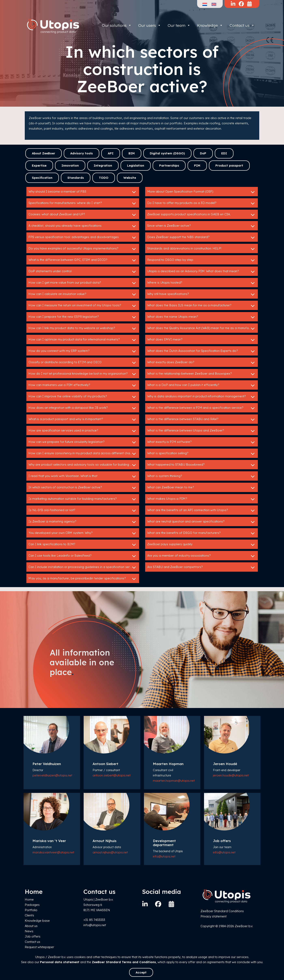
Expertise (39, 165)
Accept (141, 972)
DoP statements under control (83, 272)
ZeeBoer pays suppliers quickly (201, 545)
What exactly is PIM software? (201, 442)
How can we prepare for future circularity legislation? (83, 442)
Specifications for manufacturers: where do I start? (83, 203)
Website (130, 178)
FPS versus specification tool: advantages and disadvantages (83, 237)
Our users (150, 25)
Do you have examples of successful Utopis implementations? (83, 249)
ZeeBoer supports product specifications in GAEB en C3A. (201, 215)
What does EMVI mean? (201, 340)
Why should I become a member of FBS (83, 192)
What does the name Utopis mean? (201, 317)
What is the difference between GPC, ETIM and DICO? (83, 260)
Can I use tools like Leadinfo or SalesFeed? (83, 556)
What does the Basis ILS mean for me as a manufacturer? (201, 306)
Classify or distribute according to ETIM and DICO (83, 363)
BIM (132, 153)
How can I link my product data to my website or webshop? (83, 328)
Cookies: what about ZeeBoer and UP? (83, 215)
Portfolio (31, 910)
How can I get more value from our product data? (83, 283)
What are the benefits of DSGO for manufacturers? (201, 533)
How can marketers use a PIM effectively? (83, 385)
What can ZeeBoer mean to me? (201, 488)
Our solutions (117, 25)
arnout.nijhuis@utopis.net (110, 852)
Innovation (70, 165)
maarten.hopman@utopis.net (174, 781)
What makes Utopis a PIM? (201, 499)
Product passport (229, 165)
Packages (32, 905)
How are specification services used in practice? (83, 431)
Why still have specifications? (201, 294)
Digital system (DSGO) (167, 153)
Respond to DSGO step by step (201, 260)
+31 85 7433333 (94, 920)
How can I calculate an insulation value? (83, 294)
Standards (76, 178)
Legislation (136, 165)
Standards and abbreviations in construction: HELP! (201, 249)
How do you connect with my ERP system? (83, 351)
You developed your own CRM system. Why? (83, 533)
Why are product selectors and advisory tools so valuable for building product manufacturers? (84, 465)
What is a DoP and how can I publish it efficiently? (201, 385)
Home (29, 899)
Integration (103, 165)
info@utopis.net (164, 856)
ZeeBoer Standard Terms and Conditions (124, 962)
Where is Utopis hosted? (201, 283)
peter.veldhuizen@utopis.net (52, 775)
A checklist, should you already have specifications (83, 226)
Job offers (33, 936)
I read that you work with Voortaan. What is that (83, 476)
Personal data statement (60, 962)
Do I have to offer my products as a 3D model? (201, 203)
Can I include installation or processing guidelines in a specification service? (83, 567)
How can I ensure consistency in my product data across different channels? (84, 454)
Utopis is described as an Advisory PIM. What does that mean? (201, 272)
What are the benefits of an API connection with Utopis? (201, 511)
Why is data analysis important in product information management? (201, 397)
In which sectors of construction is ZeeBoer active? (83, 488)
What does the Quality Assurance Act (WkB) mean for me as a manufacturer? (202, 328)
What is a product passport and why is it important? (83, 420)
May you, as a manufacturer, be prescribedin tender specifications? (83, 579)
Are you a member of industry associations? (201, 556)
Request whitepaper (39, 947)
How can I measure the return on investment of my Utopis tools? (83, 306)
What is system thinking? (201, 476)
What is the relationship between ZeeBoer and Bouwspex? (201, 374)
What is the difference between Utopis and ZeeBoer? (201, 431)
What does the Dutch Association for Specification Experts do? (201, 351)
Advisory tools (82, 153)
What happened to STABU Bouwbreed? (201, 465)
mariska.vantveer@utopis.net (53, 852)
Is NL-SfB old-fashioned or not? (83, 511)
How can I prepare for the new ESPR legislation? (83, 317)
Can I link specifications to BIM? (83, 545)
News (29, 931)
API (111, 153)
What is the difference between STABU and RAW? (201, 420)
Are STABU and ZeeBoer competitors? (201, 567)
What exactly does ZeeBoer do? (201, 363)
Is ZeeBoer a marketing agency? (83, 522)
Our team (179, 25)
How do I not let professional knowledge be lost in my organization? (83, 374)
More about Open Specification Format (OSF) (201, 192)
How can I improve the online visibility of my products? (83, 397)
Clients (29, 915)
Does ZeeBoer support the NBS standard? (201, 237)
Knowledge (210, 25)
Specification (42, 178)
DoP (203, 153)
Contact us (242, 25)
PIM (197, 165)
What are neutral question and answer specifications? (201, 522)
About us (31, 926)
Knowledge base (37, 921)
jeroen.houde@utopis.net (231, 775)
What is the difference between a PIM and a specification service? (201, 408)
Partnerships (169, 165)
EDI (224, 153)
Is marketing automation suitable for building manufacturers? (83, 499)
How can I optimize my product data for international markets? (83, 340)
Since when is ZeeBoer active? (201, 226)
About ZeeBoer (44, 153)
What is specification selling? (201, 454)
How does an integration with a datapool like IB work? (83, 408)
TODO (104, 178)
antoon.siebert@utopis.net (112, 775)
